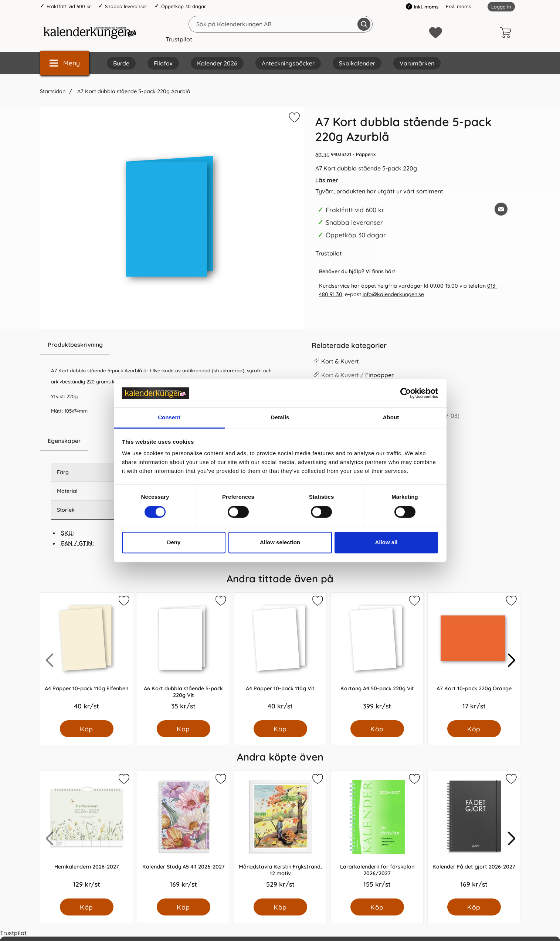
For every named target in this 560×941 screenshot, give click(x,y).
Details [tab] (280, 418)
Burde (121, 63)
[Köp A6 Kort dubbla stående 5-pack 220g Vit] (183, 729)
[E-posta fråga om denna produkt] (501, 209)
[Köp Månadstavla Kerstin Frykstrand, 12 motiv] (280, 907)
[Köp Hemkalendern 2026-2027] (86, 907)
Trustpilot (179, 39)
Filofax (163, 63)
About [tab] (391, 418)
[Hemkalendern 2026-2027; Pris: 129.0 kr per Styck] (86, 835)
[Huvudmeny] (65, 63)
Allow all (386, 543)
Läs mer (327, 180)
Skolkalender (357, 63)
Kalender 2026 (217, 63)
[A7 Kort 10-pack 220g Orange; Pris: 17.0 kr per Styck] (474, 656)
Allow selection (280, 543)
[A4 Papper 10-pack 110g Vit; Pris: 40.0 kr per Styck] (280, 656)
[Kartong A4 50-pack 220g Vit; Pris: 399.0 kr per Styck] (377, 656)
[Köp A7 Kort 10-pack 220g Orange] (474, 729)
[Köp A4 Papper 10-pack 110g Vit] (280, 729)
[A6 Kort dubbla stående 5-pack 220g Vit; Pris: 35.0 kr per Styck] (183, 656)
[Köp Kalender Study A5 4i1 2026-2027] (183, 907)
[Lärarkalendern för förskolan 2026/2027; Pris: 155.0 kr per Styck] (377, 835)
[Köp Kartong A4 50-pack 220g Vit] (377, 729)
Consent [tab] (169, 418)
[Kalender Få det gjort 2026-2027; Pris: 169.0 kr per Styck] (474, 835)
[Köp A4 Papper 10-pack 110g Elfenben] (86, 729)
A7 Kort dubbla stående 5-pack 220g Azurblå (133, 91)
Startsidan (53, 91)
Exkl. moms (458, 6)
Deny (174, 543)
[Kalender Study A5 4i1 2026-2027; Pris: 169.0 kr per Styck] (183, 835)
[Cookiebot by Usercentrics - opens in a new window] (406, 393)
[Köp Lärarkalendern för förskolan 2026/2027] (377, 907)
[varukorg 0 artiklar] (508, 33)
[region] (172, 345)
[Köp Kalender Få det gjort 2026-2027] (474, 907)
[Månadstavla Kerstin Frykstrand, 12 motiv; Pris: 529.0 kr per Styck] (280, 835)
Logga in (501, 7)
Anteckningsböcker (288, 63)
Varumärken (417, 63)
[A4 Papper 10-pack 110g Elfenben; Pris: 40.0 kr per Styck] (86, 656)
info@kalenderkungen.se (393, 294)
